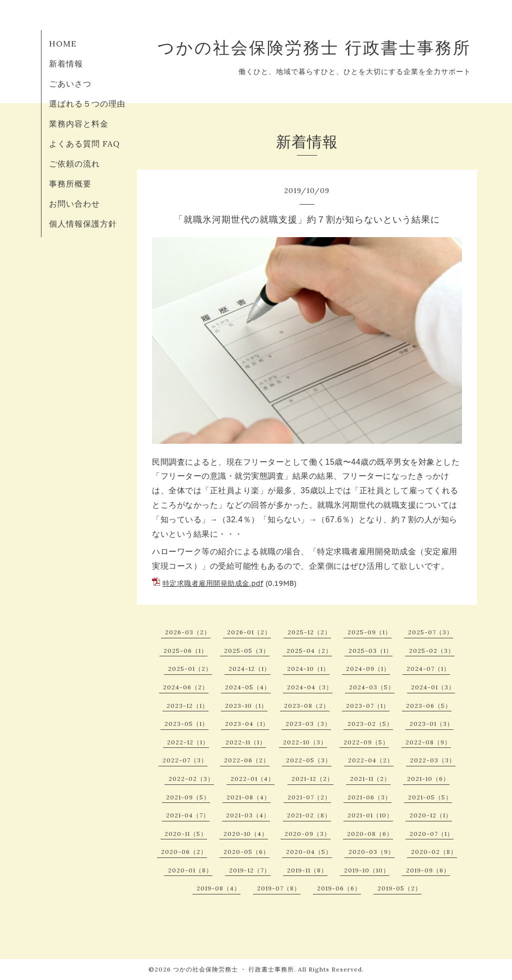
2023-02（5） (370, 724)
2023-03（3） (308, 724)
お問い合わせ (74, 204)
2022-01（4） (252, 779)
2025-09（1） (369, 632)
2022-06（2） (247, 760)
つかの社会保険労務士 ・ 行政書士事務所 (233, 969)
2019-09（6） (428, 870)
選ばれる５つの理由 (87, 104)
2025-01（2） (190, 669)
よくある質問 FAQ (84, 144)
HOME (63, 44)
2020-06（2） (184, 852)
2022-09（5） (366, 742)
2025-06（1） (185, 651)
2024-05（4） (248, 687)
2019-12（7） (250, 870)
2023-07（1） (368, 706)
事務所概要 (70, 184)
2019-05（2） (399, 888)
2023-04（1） (247, 724)
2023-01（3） (431, 724)
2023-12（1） (187, 706)
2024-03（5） (372, 687)
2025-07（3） (430, 632)
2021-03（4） (248, 815)
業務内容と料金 (79, 124)
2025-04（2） (309, 651)
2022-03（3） (433, 760)
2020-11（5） (186, 834)
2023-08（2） (307, 706)
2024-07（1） (428, 669)
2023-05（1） (186, 724)
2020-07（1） (431, 834)
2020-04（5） (309, 852)
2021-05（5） (430, 797)
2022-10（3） (305, 742)
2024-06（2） (186, 687)
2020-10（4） (246, 834)
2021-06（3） (369, 797)
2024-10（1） (308, 669)
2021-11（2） (370, 779)
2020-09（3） (307, 834)
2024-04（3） (310, 687)
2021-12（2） (312, 779)
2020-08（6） (370, 834)
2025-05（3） (247, 651)
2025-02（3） (432, 651)
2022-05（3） (309, 760)
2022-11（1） (246, 742)
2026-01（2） (249, 632)
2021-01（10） (370, 815)
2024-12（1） (249, 669)
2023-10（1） (246, 706)
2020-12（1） (431, 815)
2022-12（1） (188, 742)
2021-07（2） (309, 797)
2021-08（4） (248, 797)
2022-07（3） (185, 760)
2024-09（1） (368, 669)
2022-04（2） (371, 760)
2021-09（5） (188, 797)
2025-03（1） (370, 651)
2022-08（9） (428, 742)
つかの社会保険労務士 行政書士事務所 (314, 48)
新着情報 (66, 64)
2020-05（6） (246, 852)
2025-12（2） (309, 632)
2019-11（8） (307, 870)
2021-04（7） (188, 815)
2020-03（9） (371, 852)
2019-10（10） (367, 870)
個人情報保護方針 (83, 224)
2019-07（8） (279, 888)
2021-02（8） (309, 815)
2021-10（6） (428, 779)
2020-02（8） (434, 852)
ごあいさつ (70, 84)
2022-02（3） (191, 779)
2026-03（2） (188, 632)
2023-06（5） (429, 706)
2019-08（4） (218, 888)
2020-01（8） (190, 870)
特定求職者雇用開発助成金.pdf (213, 583)
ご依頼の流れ (74, 164)
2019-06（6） (339, 888)
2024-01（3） (433, 687)
